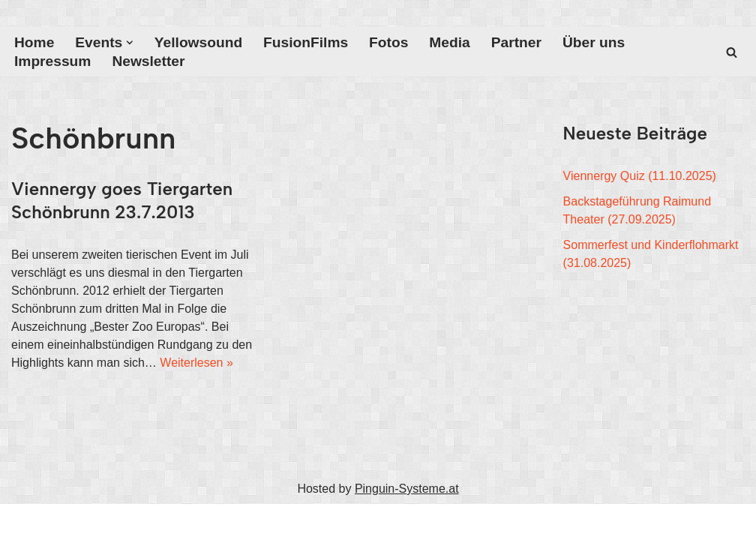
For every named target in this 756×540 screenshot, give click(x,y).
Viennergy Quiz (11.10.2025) (640, 176)
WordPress (162, 522)
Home (34, 42)
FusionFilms (306, 42)
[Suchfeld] (732, 52)
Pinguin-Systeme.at (407, 489)
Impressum (52, 61)
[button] (130, 43)
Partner (516, 42)
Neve (25, 522)
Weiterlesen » (196, 363)
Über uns (594, 42)
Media (449, 42)
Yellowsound (198, 42)
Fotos (388, 42)
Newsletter (148, 61)
